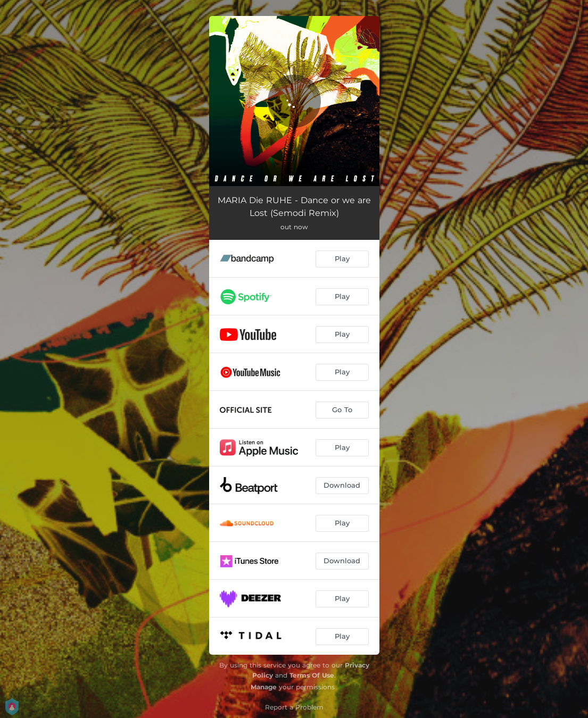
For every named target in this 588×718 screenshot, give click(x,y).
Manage (264, 687)
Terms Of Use (312, 675)
